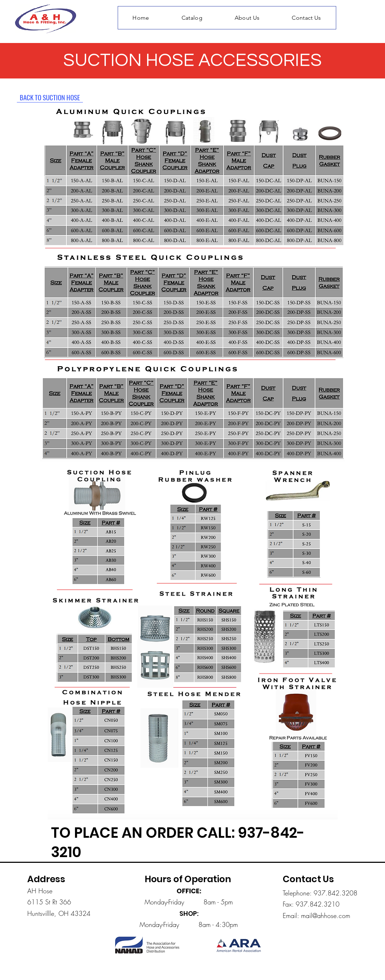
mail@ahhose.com (326, 916)
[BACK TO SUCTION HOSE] (50, 97)
